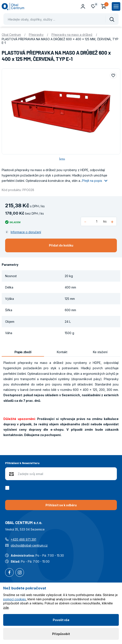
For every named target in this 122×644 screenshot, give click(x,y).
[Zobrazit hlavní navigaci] (116, 6)
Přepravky (36, 35)
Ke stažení (100, 352)
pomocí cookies (15, 599)
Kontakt (62, 352)
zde (6, 607)
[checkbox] (8, 488)
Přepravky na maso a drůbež (72, 35)
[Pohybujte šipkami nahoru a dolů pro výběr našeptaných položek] (61, 19)
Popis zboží (23, 352)
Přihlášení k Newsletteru (22, 463)
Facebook (9, 573)
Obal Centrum (11, 35)
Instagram (20, 573)
